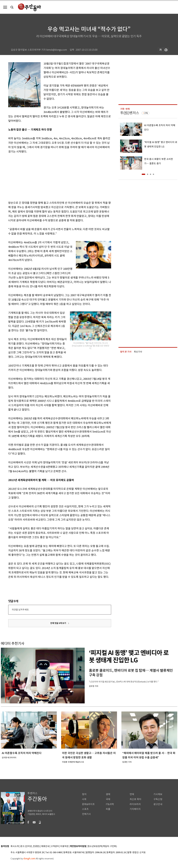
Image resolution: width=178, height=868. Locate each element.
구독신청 (158, 799)
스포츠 (85, 809)
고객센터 (55, 846)
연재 (132, 794)
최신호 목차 (135, 799)
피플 (108, 809)
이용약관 (64, 846)
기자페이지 (135, 809)
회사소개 (15, 846)
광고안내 (158, 804)
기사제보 (158, 794)
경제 (108, 794)
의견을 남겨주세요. (20, 610)
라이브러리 (135, 804)
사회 (84, 799)
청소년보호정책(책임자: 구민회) (102, 846)
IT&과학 (110, 804)
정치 (84, 794)
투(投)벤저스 (130, 113)
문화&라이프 (88, 804)
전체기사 (86, 814)
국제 (108, 799)
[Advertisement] (52, 177)
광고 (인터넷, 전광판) (30, 846)
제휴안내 (45, 846)
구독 (146, 113)
